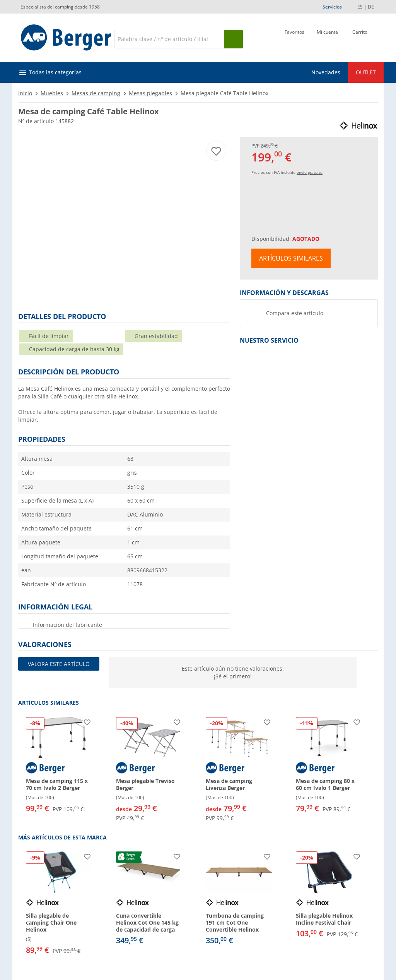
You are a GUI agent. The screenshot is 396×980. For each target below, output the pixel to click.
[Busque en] (234, 39)
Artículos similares (291, 258)
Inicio (25, 93)
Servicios (332, 7)
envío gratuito (310, 172)
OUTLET (366, 72)
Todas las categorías (55, 72)
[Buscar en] (169, 39)
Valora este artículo (59, 664)
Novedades (326, 72)
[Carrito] (360, 38)
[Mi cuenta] (327, 38)
